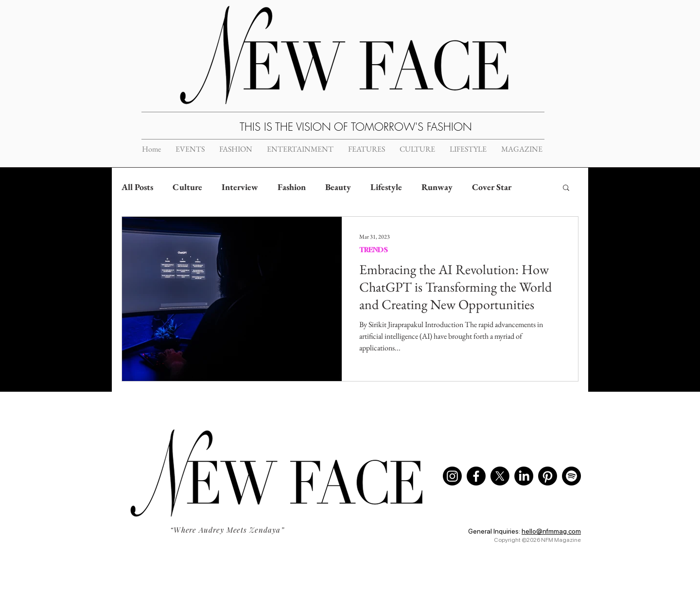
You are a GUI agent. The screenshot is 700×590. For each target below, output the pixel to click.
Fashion (292, 187)
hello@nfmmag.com (551, 531)
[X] (500, 476)
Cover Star (492, 187)
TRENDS (374, 250)
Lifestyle (386, 187)
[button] (566, 188)
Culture (187, 187)
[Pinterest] (548, 476)
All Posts (137, 187)
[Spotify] (571, 476)
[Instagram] (452, 476)
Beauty (338, 187)
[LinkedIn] (524, 476)
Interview (240, 187)
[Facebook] (476, 476)
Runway (437, 187)
